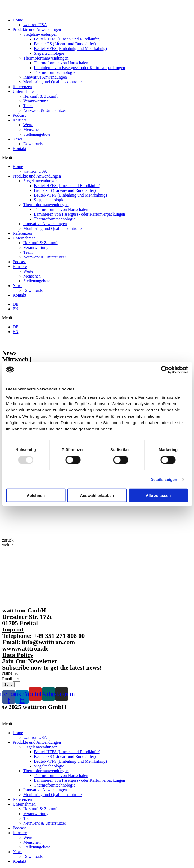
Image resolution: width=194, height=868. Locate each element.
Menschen (32, 129)
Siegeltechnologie (49, 53)
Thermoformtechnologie (55, 72)
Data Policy (18, 655)
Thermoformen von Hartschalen (61, 63)
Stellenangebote (37, 134)
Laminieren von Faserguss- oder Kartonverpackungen (79, 68)
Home (18, 20)
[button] (97, 158)
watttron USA (35, 25)
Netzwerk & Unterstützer (45, 110)
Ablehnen (36, 495)
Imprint (13, 629)
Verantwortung (36, 101)
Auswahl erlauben (97, 495)
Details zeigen (164, 479)
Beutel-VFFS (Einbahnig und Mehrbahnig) (70, 49)
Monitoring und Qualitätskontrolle (52, 82)
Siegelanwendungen (40, 34)
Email (8, 679)
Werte (28, 125)
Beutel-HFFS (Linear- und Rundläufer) (67, 39)
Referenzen (22, 87)
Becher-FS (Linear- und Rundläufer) (65, 44)
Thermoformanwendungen (46, 58)
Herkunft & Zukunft (40, 96)
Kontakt (20, 149)
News (17, 139)
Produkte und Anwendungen (37, 29)
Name (8, 673)
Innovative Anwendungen (45, 77)
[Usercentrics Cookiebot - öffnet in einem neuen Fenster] (165, 370)
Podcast (19, 115)
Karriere (20, 120)
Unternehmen (24, 91)
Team (28, 106)
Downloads (33, 144)
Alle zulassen (158, 495)
